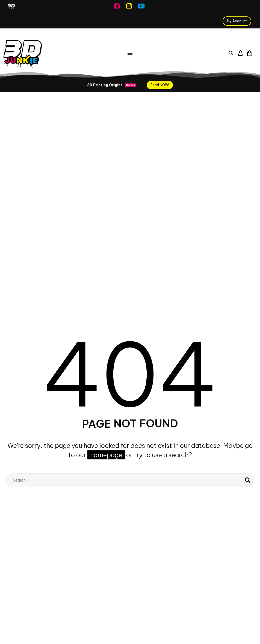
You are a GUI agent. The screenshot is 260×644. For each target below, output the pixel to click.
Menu (130, 53)
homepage (106, 455)
